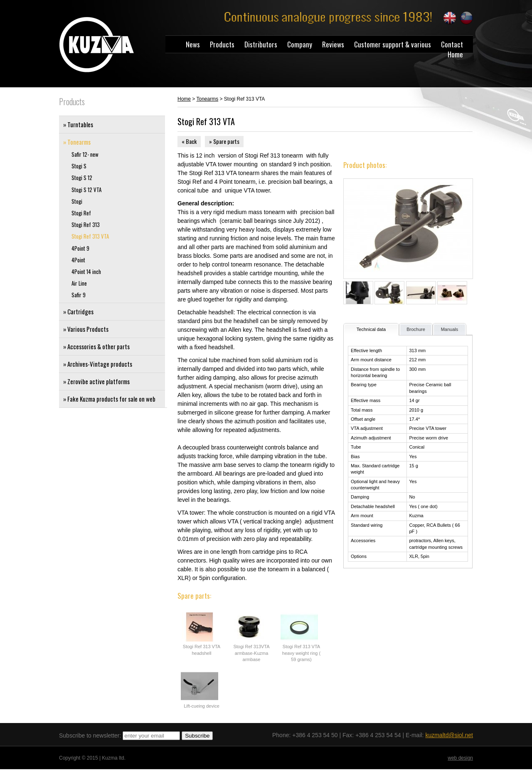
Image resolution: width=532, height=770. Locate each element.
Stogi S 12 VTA (86, 190)
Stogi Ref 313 (86, 225)
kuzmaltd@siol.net (449, 735)
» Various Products (86, 329)
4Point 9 (80, 248)
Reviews (333, 44)
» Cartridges (78, 311)
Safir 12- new (85, 154)
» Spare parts (224, 141)
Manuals (450, 329)
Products (222, 44)
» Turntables (78, 124)
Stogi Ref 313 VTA (90, 236)
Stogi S (79, 166)
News (193, 44)
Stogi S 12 (82, 178)
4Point (78, 260)
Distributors (261, 44)
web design (460, 758)
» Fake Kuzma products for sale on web (109, 399)
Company (300, 44)
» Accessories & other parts (96, 346)
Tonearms (207, 99)
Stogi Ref (81, 213)
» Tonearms (77, 142)
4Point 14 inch (86, 272)
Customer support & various (393, 44)
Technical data (371, 329)
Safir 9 (79, 295)
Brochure (416, 329)
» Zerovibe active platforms (96, 381)
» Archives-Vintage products (98, 364)
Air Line (79, 283)
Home (455, 54)
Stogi (77, 201)
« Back (189, 141)
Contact (452, 44)
